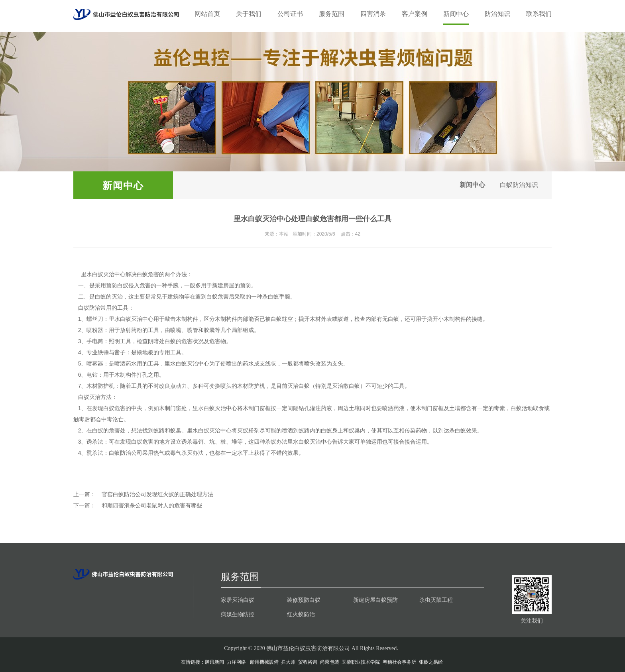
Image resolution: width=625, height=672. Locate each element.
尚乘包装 (330, 662)
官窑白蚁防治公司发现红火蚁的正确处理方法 (157, 494)
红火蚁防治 (301, 614)
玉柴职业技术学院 (361, 662)
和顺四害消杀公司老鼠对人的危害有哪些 (152, 505)
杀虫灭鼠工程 (436, 600)
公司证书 (290, 14)
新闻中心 (456, 14)
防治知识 (497, 14)
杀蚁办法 (276, 442)
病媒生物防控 (238, 614)
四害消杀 (373, 14)
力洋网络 (236, 662)
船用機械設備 (264, 662)
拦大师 (288, 662)
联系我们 (539, 14)
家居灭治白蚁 (238, 600)
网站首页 (207, 14)
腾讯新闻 (214, 662)
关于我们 (249, 14)
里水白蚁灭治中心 (103, 274)
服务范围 (332, 14)
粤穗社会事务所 (399, 662)
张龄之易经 (431, 662)
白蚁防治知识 (517, 185)
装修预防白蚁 (304, 600)
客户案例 (415, 14)
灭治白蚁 (299, 386)
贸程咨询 (308, 662)
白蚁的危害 (179, 341)
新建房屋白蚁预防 (375, 600)
